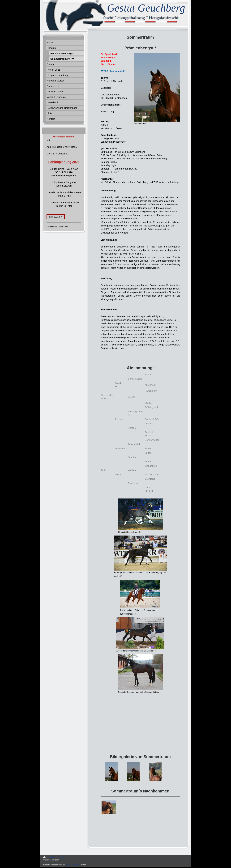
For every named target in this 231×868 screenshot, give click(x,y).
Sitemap (62, 857)
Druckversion (50, 857)
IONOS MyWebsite (73, 865)
